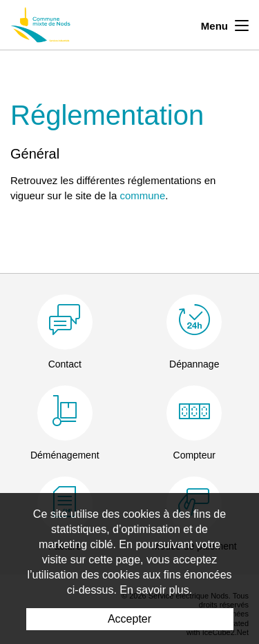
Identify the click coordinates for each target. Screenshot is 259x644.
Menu (225, 24)
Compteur (194, 455)
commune (142, 195)
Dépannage (194, 364)
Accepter (129, 619)
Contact (65, 364)
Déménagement (65, 455)
